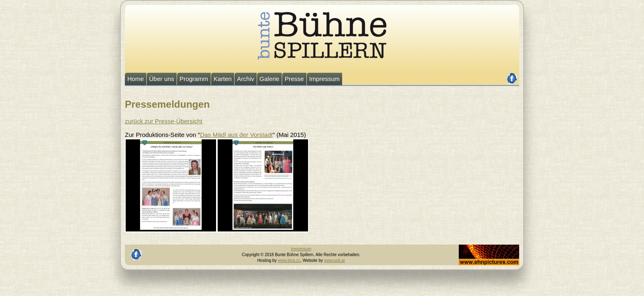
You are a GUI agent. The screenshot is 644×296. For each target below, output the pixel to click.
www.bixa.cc (289, 260)
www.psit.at (335, 260)
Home (136, 79)
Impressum (324, 79)
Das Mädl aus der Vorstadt (236, 135)
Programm (194, 79)
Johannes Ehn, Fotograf (481, 247)
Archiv (246, 79)
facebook (512, 75)
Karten (223, 79)
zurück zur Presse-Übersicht (163, 121)
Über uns (162, 79)
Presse (294, 79)
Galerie (269, 79)
